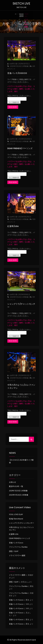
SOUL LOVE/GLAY (16, 514)
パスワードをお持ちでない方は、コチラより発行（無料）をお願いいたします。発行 (21, 89)
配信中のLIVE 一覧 (20, 22)
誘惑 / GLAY (14, 551)
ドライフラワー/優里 (17, 555)
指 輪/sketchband (16, 519)
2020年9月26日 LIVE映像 (19, 66)
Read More (13, 107)
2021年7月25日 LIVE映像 (18, 491)
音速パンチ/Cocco (17, 73)
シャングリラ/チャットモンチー (21, 523)
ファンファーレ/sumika (18, 547)
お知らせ (12, 482)
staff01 (12, 64)
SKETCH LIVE (21, 4)
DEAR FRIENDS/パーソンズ (20, 148)
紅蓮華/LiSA (13, 226)
